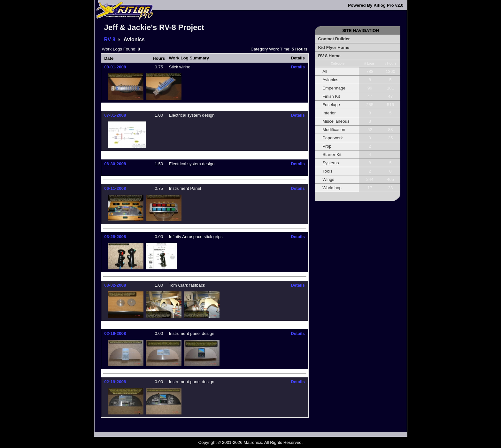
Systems (331, 163)
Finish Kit (331, 96)
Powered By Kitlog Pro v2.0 (376, 5)
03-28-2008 (115, 237)
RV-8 (110, 39)
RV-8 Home (329, 56)
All (325, 71)
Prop (327, 146)
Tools (327, 171)
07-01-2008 (115, 115)
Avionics (330, 80)
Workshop (332, 188)
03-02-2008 (115, 285)
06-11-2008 (115, 188)
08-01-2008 (115, 67)
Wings (328, 179)
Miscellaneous (336, 121)
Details (298, 67)
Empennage (334, 88)
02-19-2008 (115, 333)
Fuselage (331, 105)
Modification (334, 130)
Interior (329, 113)
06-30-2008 (115, 164)
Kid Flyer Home (334, 47)
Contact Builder (334, 39)
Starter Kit (332, 154)
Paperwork (333, 138)
